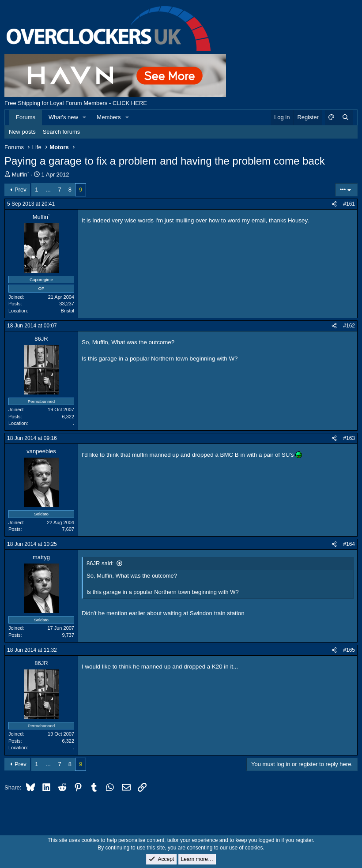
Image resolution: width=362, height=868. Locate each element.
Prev (21, 190)
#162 (349, 326)
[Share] (334, 204)
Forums (26, 117)
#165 (349, 650)
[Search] (345, 117)
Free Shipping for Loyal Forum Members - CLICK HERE (76, 103)
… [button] (48, 190)
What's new (63, 117)
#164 (349, 544)
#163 (349, 438)
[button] (85, 117)
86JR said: (100, 563)
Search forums (62, 132)
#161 (349, 204)
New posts (22, 132)
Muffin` (21, 175)
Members (109, 117)
